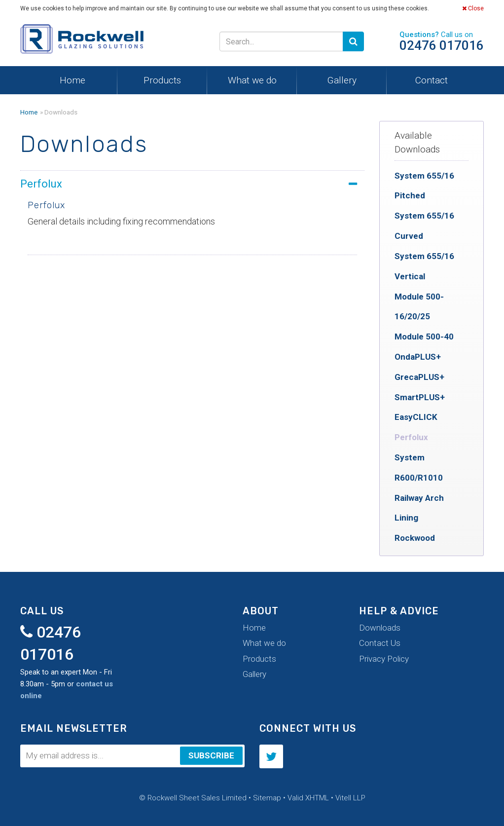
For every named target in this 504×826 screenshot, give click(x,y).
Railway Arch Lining (419, 508)
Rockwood (415, 538)
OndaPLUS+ (418, 357)
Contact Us (380, 643)
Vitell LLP (350, 798)
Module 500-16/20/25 (419, 307)
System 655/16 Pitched (424, 186)
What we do (252, 80)
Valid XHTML (308, 798)
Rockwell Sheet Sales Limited (82, 41)
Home (72, 80)
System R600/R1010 (419, 468)
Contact (432, 80)
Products (162, 80)
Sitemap (267, 798)
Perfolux (411, 437)
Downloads (380, 628)
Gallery (342, 80)
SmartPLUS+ (420, 397)
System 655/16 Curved (424, 226)
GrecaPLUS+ (419, 377)
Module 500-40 (424, 337)
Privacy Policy (384, 659)
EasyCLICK (416, 417)
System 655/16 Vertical (424, 266)
